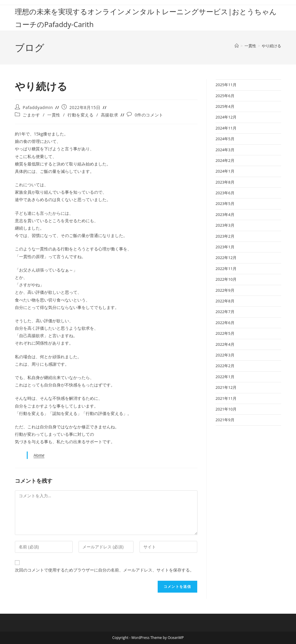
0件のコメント (149, 115)
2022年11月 (226, 269)
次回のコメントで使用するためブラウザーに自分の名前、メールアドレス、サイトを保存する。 (104, 570)
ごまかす (31, 115)
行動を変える (81, 115)
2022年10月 (226, 279)
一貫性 (54, 115)
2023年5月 (225, 203)
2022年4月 (225, 344)
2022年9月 (225, 290)
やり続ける (271, 46)
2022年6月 (225, 323)
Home (39, 455)
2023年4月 (225, 214)
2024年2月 (225, 160)
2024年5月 (225, 139)
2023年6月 (225, 193)
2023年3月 (225, 225)
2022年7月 (225, 312)
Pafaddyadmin (38, 107)
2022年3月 (225, 355)
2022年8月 (225, 301)
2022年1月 (225, 377)
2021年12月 (226, 387)
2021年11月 (226, 398)
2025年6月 (225, 96)
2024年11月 (226, 128)
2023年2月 (225, 236)
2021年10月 (226, 409)
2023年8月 (225, 182)
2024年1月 (225, 171)
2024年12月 (226, 117)
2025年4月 (225, 106)
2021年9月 (225, 420)
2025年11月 (226, 85)
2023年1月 (225, 247)
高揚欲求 (109, 115)
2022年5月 (225, 333)
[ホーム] (237, 46)
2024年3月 (225, 150)
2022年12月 (226, 258)
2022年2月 (225, 366)
